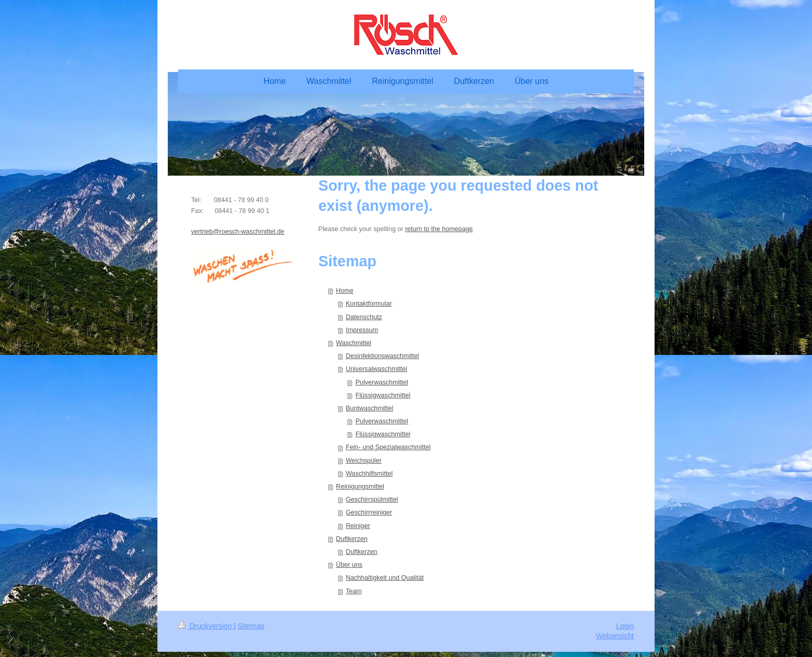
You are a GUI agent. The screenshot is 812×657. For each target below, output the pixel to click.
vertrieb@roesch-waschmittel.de (238, 232)
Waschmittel (354, 343)
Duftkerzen (352, 539)
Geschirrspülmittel (372, 499)
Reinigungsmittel (360, 487)
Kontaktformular (369, 304)
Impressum (362, 330)
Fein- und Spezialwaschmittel (388, 447)
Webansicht (615, 636)
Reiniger (358, 526)
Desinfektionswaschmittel (382, 356)
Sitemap (251, 626)
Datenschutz (364, 317)
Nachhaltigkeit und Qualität (385, 578)
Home (345, 291)
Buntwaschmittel (370, 408)
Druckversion (206, 626)
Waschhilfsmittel (369, 474)
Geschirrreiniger (369, 512)
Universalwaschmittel (376, 369)
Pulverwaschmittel (382, 382)
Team (354, 591)
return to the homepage (439, 229)
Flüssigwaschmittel (383, 395)
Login (625, 626)
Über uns (349, 565)
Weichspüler (364, 461)
